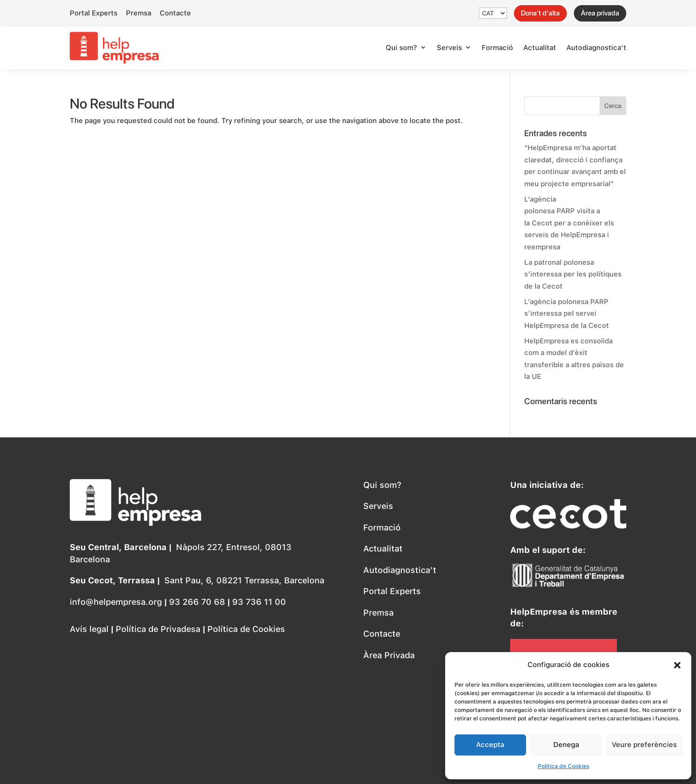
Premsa (139, 13)
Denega (566, 745)
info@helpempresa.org (116, 602)
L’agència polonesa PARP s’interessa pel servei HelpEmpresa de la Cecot (567, 314)
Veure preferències (644, 745)
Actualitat (540, 48)
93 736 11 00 (259, 602)
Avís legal (89, 629)
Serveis (449, 48)
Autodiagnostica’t (596, 48)
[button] (677, 665)
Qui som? (401, 48)
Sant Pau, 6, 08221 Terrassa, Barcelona (244, 580)
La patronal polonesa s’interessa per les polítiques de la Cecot (573, 274)
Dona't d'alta (540, 13)
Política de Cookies (564, 766)
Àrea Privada (389, 655)
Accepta (490, 745)
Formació (497, 48)
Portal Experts (94, 13)
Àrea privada (600, 13)
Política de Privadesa (158, 629)
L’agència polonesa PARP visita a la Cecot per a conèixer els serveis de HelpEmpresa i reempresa (569, 223)
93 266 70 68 (198, 602)
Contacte (175, 13)
